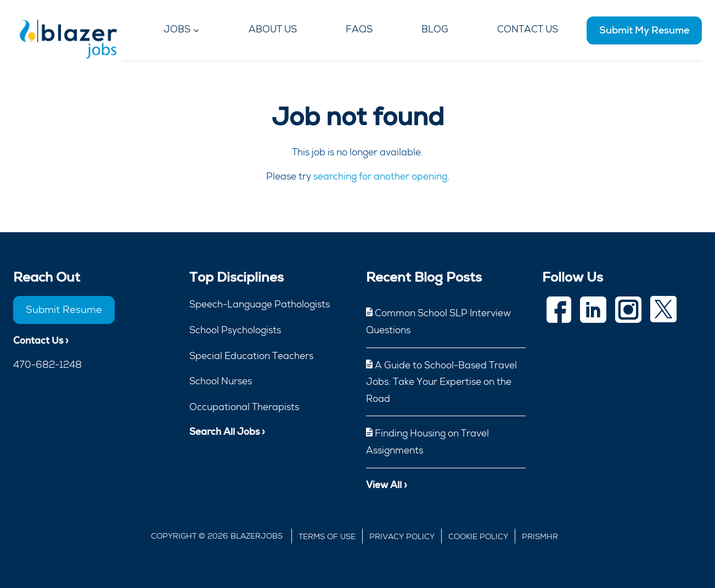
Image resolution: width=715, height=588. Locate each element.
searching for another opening (380, 176)
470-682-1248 (47, 365)
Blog (435, 29)
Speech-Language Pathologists (260, 304)
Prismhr (540, 536)
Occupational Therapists (244, 407)
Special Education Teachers (251, 356)
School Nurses (221, 381)
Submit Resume (64, 309)
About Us (273, 29)
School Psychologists (235, 330)
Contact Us (528, 29)
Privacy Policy (402, 536)
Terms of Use (327, 536)
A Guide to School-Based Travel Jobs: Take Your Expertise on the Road (441, 382)
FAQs (359, 29)
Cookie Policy (478, 536)
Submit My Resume (644, 30)
